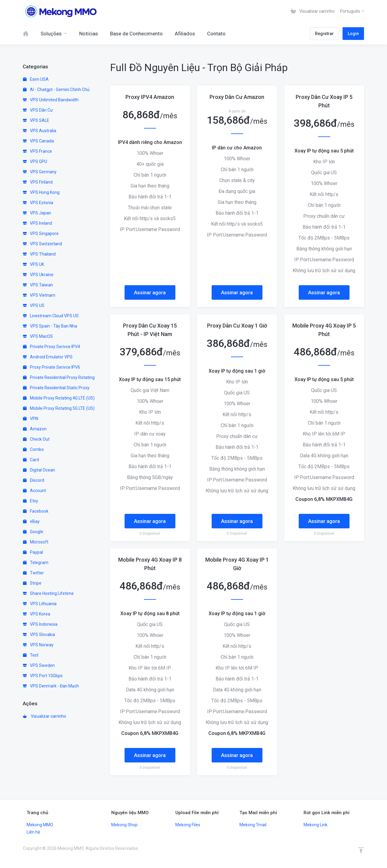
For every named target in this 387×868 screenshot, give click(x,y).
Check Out (36, 439)
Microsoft (36, 542)
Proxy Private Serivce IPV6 (52, 367)
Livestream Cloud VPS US (51, 316)
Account (34, 491)
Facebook (36, 511)
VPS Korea (37, 614)
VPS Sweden (39, 665)
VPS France (37, 151)
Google (33, 532)
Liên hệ (33, 832)
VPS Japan (37, 213)
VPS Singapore (41, 233)
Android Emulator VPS (48, 357)
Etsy (31, 501)
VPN (31, 419)
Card (31, 460)
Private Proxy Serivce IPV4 (52, 347)
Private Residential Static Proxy (56, 388)
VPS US (34, 305)
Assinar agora (150, 292)
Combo (33, 449)
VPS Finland (38, 182)
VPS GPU (35, 162)
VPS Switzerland (42, 244)
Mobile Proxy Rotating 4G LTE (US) (59, 398)
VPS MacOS (38, 336)
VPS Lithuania (40, 604)
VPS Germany (40, 172)
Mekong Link (315, 825)
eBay (31, 521)
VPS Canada (38, 141)
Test (31, 655)
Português (352, 11)
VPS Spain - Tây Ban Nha (50, 326)
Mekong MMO (40, 825)
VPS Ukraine (38, 275)
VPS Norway (38, 645)
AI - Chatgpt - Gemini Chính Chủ (56, 90)
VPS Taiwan (38, 285)
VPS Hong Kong (41, 192)
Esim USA (36, 79)
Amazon (35, 429)
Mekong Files (188, 825)
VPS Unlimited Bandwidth (51, 100)
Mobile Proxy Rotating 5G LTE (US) (59, 408)
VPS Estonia (38, 203)
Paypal (33, 552)
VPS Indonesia (40, 624)
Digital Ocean (39, 470)
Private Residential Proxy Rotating (59, 377)
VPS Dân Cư (38, 110)
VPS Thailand (39, 254)
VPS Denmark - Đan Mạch (51, 686)
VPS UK (34, 264)
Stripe (32, 583)
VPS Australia (40, 131)
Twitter (33, 573)
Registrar (324, 34)
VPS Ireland (37, 223)
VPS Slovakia (39, 635)
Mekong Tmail (253, 825)
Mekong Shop (124, 825)
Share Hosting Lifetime (48, 593)
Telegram (36, 563)
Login (353, 34)
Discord (34, 480)
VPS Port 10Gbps (43, 676)
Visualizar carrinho (45, 716)
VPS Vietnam (39, 295)
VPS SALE (36, 120)
